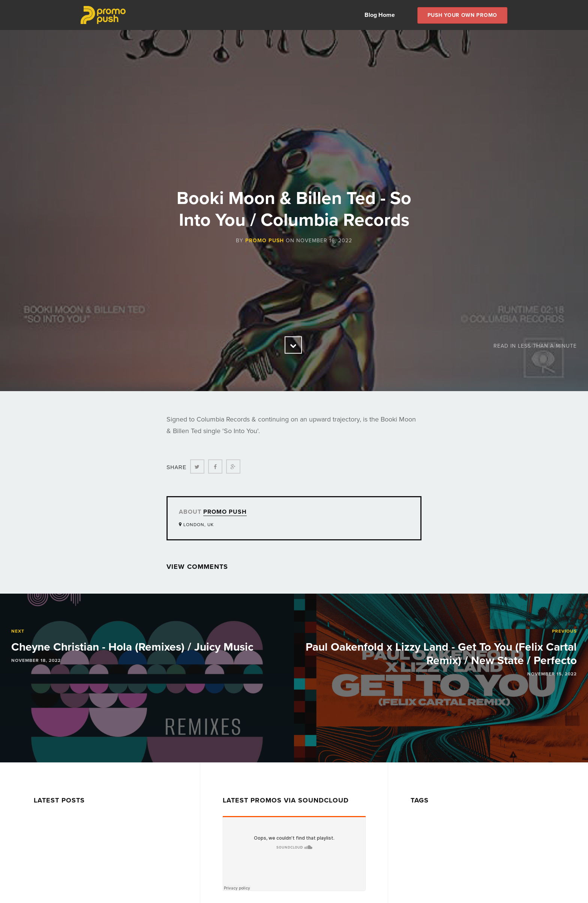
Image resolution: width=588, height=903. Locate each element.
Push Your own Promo (462, 15)
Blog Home (380, 15)
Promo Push (265, 241)
